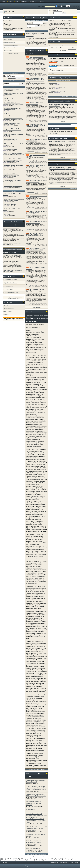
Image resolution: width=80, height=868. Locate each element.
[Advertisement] (14, 63)
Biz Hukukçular (8, 51)
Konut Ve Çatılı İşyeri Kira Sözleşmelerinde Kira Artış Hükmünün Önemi (33, 842)
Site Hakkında (19, 866)
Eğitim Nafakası (30, 809)
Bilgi (70, 97)
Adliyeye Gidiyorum (59, 78)
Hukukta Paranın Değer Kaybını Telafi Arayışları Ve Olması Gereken (36, 795)
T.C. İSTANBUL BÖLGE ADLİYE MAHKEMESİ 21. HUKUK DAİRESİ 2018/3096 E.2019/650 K (35, 234)
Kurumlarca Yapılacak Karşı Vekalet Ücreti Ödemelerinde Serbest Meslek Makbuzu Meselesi (37, 318)
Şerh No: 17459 (31, 229)
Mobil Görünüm (74, 863)
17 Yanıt (52, 73)
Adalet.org (7, 314)
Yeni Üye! (10, 4)
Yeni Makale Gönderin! (41, 854)
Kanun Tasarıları (8, 311)
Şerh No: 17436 (34, 303)
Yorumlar (63, 157)
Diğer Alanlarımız (14, 53)
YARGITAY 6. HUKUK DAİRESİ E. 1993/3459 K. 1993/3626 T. (36, 222)
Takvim (27, 4)
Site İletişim (26, 866)
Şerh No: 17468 (30, 99)
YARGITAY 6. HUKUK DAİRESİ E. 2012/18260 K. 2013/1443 (36, 212)
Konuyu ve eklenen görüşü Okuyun (37, 769)
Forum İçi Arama (76, 6)
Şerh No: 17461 (31, 207)
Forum (10, 1)
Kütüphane (24, 1)
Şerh (16, 1)
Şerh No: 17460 (31, 218)
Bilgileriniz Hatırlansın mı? (70, 11)
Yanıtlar (63, 122)
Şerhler (61, 4)
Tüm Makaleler (31, 854)
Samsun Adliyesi (53, 83)
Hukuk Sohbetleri (8, 39)
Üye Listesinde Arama (11, 283)
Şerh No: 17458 (31, 245)
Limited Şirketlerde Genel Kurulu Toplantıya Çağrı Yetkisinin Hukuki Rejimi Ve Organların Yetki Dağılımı (36, 788)
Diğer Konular (74, 160)
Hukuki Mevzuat (8, 306)
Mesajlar (56, 4)
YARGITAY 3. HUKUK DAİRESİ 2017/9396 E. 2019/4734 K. (36, 181)
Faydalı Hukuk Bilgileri (11, 292)
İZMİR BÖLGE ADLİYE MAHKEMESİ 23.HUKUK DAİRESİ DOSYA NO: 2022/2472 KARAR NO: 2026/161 (35, 80)
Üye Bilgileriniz (9, 289)
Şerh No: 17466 (31, 136)
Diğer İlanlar (65, 97)
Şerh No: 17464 (34, 161)
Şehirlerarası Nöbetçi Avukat (11, 45)
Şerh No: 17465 (31, 151)
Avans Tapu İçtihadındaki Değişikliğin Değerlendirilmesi (35, 849)
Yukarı (4, 862)
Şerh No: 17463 (31, 177)
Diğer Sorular (74, 124)
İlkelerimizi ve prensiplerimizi (33, 33)
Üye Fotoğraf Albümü (11, 280)
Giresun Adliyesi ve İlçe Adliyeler (57, 87)
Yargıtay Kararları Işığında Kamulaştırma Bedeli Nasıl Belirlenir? (33, 803)
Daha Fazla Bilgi (53, 37)
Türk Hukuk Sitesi (6, 866)
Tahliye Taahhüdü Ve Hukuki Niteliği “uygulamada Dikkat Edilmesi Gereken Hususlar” (36, 828)
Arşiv (13, 866)
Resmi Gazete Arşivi (9, 309)
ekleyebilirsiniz (53, 133)
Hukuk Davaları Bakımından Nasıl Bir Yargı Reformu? (36, 781)
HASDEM (42, 1)
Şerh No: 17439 (34, 285)
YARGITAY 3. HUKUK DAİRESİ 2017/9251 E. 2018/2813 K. (36, 197)
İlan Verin (75, 97)
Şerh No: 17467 (33, 120)
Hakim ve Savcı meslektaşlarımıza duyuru (15, 298)
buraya (50, 859)
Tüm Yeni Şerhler (37, 307)
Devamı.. (64, 119)
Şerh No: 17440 (34, 264)
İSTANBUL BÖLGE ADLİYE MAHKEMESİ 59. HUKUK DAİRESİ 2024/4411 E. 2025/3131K (35, 125)
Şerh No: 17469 (33, 74)
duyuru (19, 320)
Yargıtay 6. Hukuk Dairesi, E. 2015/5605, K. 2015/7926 (35, 166)
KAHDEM (33, 1)
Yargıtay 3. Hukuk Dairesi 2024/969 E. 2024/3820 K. (34, 103)
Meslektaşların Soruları (10, 42)
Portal (4, 1)
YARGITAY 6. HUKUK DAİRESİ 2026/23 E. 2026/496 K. (36, 140)
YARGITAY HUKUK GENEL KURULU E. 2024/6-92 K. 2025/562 (35, 249)
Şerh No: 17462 (31, 192)
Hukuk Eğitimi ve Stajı (10, 48)
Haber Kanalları (9, 286)
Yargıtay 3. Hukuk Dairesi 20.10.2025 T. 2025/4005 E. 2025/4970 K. (36, 58)
